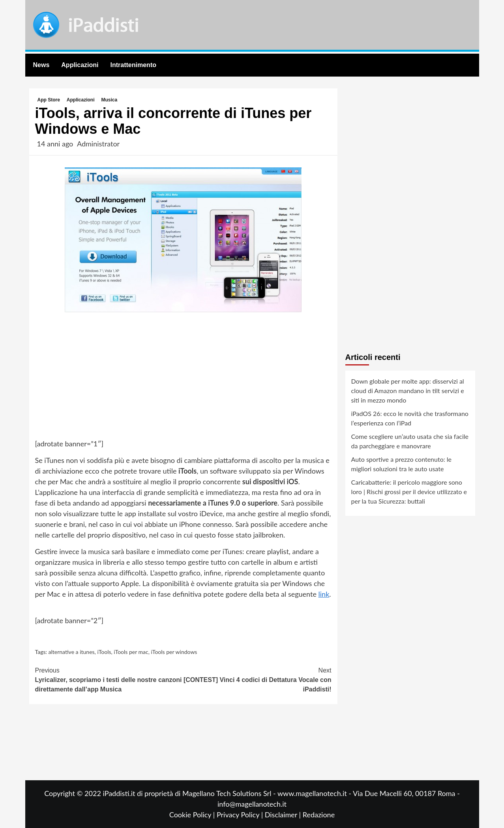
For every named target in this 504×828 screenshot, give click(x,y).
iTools (104, 652)
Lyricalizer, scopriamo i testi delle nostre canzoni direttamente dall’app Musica (109, 679)
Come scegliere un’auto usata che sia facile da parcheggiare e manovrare (410, 441)
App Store (49, 100)
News (41, 65)
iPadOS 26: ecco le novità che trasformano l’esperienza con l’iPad (410, 418)
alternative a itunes (72, 652)
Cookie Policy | (193, 815)
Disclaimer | (284, 815)
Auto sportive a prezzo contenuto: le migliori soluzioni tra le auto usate (402, 464)
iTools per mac (131, 652)
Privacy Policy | (241, 815)
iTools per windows (174, 652)
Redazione (319, 815)
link (324, 594)
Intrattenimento (133, 65)
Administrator (98, 144)
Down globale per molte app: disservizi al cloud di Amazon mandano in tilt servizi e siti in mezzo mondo (408, 391)
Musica (110, 100)
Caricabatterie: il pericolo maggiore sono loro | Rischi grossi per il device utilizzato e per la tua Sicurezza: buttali (409, 492)
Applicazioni (80, 65)
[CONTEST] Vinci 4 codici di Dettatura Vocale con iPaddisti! (257, 679)
